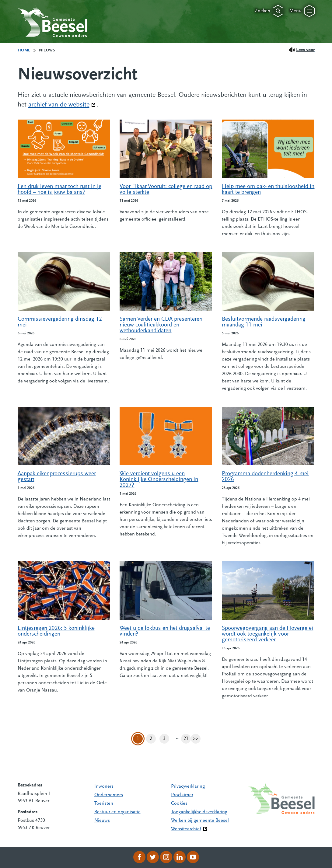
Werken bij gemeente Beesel (200, 821)
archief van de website (62, 104)
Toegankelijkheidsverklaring (199, 812)
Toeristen (104, 804)
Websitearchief (186, 829)
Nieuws (102, 821)
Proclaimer (182, 795)
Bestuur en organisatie (117, 812)
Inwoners (104, 786)
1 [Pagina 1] (138, 739)
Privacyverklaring (188, 786)
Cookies (179, 804)
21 (187, 739)
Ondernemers (109, 795)
